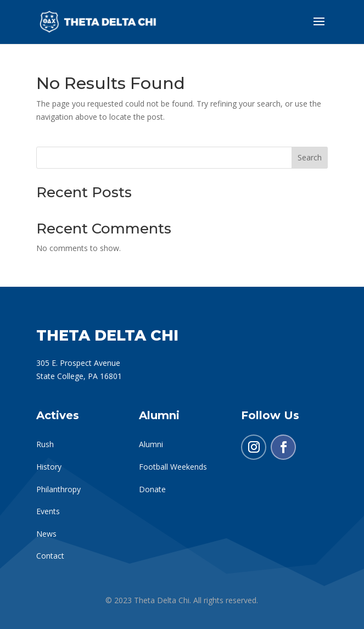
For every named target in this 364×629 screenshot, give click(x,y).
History (49, 467)
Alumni (151, 444)
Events (48, 511)
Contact (50, 556)
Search (310, 157)
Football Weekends (173, 467)
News (46, 534)
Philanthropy (58, 489)
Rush (45, 444)
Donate (152, 489)
